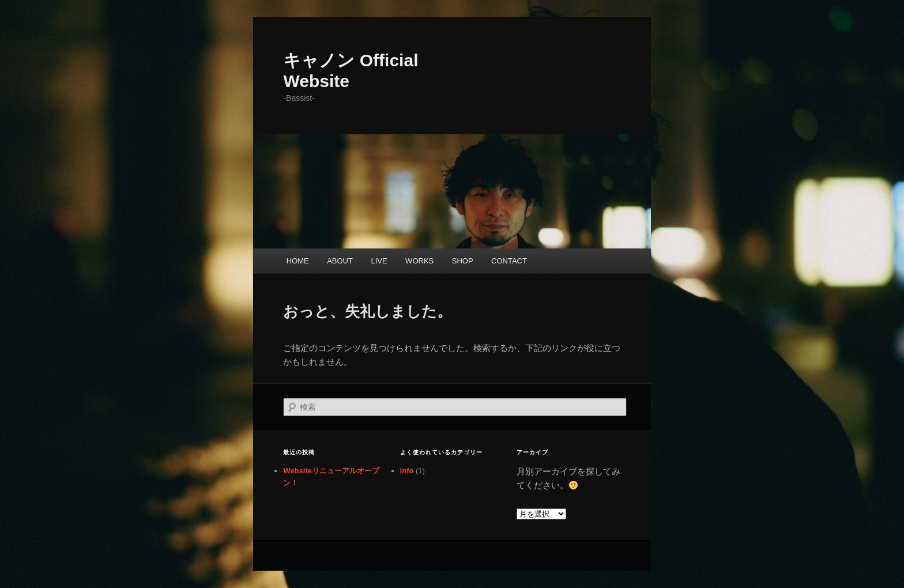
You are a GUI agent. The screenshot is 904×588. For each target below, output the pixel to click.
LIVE (379, 261)
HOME (298, 261)
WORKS (419, 261)
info (407, 471)
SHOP (463, 261)
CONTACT (509, 261)
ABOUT (340, 261)
